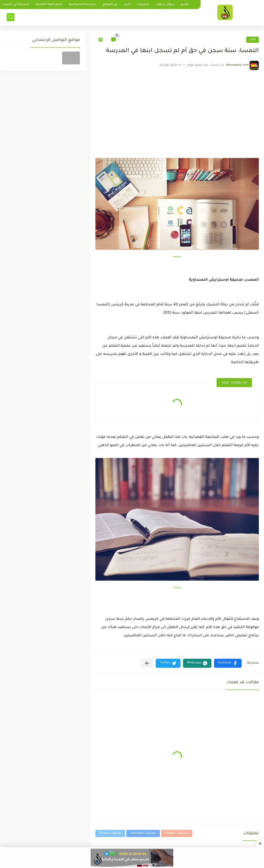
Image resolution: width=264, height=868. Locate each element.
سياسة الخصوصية (82, 5)
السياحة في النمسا (16, 5)
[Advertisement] (177, 109)
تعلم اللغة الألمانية (49, 5)
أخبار (127, 5)
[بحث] (11, 17)
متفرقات (143, 5)
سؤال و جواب (165, 5)
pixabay (177, 257)
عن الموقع (110, 5)
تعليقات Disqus (110, 833)
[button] (228, 663)
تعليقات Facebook (143, 833)
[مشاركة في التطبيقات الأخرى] (147, 663)
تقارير (185, 5)
